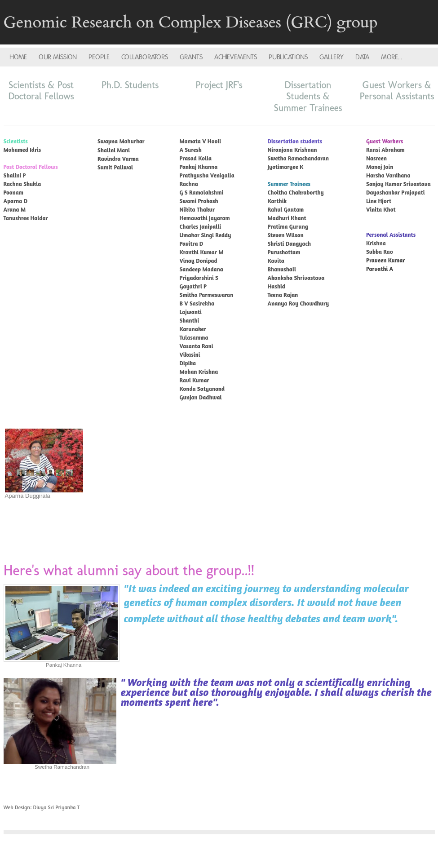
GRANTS (191, 57)
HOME (18, 57)
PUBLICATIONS (288, 57)
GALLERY (332, 57)
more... (392, 57)
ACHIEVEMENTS (236, 57)
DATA (362, 57)
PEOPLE (99, 57)
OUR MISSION (58, 57)
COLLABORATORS (145, 57)
